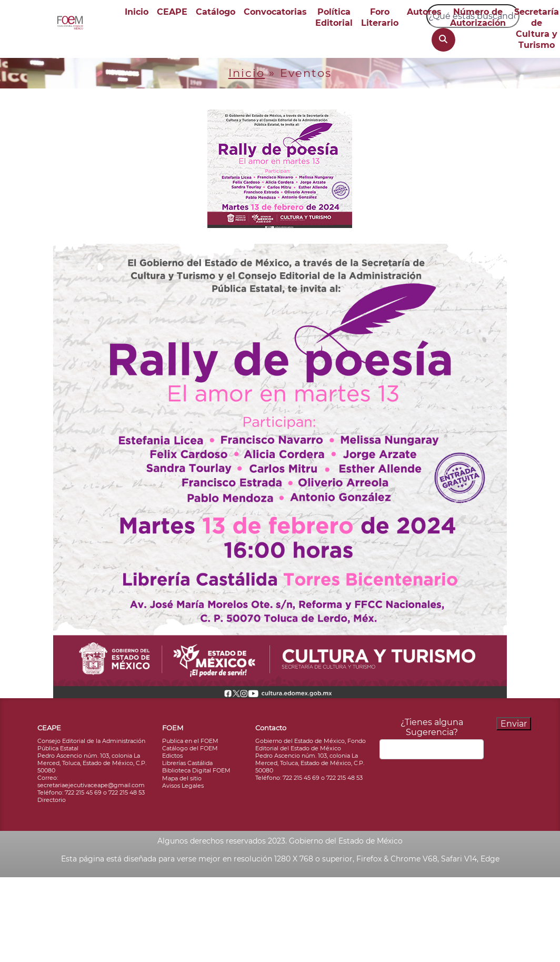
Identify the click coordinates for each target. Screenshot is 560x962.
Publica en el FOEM (190, 741)
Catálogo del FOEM (190, 748)
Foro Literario (380, 17)
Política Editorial (334, 17)
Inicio (137, 12)
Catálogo (216, 12)
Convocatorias (275, 12)
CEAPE (172, 12)
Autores (424, 12)
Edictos (172, 756)
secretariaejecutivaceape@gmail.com (91, 785)
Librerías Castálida (187, 763)
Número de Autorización (478, 17)
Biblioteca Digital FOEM (196, 770)
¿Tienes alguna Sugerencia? (432, 727)
